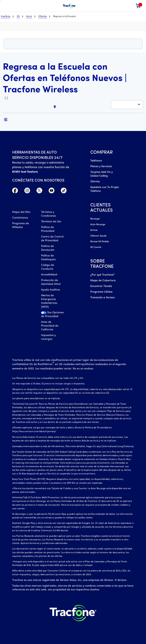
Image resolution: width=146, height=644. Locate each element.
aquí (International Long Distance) (115, 447)
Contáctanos (20, 218)
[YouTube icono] (52, 191)
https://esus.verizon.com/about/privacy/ (34, 432)
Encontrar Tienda (101, 286)
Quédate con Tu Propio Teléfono (105, 189)
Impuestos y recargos (48, 337)
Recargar (95, 219)
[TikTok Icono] (64, 191)
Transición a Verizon (103, 298)
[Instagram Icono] (27, 191)
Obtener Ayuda (98, 236)
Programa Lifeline (101, 292)
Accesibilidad (49, 275)
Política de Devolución (48, 248)
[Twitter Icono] (39, 191)
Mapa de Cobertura (103, 281)
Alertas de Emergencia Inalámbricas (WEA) (49, 301)
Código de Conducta (48, 267)
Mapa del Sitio (21, 212)
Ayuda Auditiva (50, 290)
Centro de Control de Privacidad (52, 239)
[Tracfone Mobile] (69, 6)
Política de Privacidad (48, 229)
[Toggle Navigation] (6, 6)
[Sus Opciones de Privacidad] (53, 316)
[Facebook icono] (15, 191)
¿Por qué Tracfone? (102, 275)
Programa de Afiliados (21, 225)
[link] (138, 6)
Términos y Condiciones (48, 214)
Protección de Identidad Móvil (51, 282)
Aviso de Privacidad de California (50, 326)
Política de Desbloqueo (48, 258)
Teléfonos (96, 161)
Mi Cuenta (96, 247)
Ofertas (95, 182)
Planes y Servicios (101, 166)
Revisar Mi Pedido (100, 242)
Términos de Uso (51, 222)
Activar (94, 230)
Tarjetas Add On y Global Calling (102, 174)
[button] (130, 6)
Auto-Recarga (98, 225)
